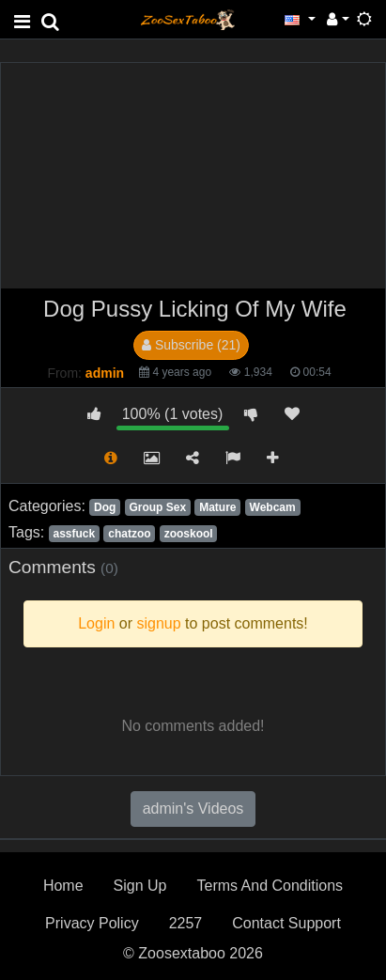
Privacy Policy (92, 923)
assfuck (74, 534)
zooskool (189, 534)
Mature (217, 507)
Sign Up (140, 886)
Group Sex (157, 507)
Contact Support (286, 923)
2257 (186, 923)
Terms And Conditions (270, 886)
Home (63, 886)
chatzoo (129, 534)
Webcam (273, 507)
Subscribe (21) (191, 345)
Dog (105, 507)
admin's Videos (193, 809)
